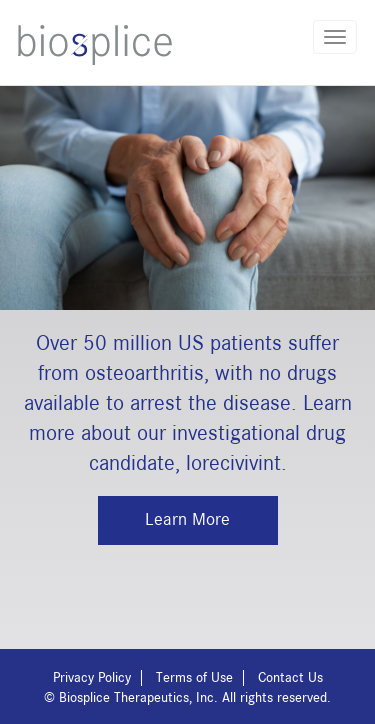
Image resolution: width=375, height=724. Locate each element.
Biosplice (95, 45)
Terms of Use (194, 678)
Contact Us (290, 678)
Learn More (187, 520)
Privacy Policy (92, 678)
